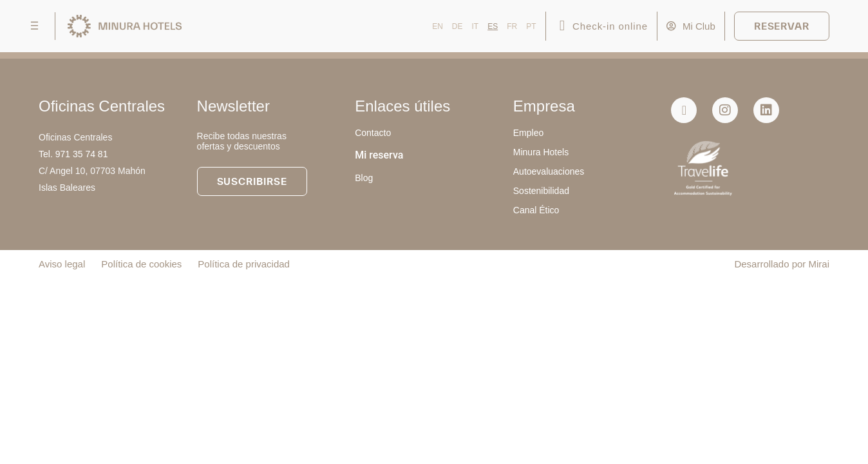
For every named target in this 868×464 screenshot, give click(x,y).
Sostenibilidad (541, 191)
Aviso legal (62, 264)
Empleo (528, 133)
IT (476, 26)
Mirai (819, 264)
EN (438, 26)
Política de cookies (141, 264)
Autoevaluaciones (549, 171)
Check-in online (610, 26)
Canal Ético (536, 210)
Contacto (373, 133)
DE (458, 26)
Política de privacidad (244, 264)
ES (493, 26)
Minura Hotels (541, 152)
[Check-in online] (562, 26)
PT (531, 26)
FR (512, 26)
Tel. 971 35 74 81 (73, 154)
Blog (364, 178)
